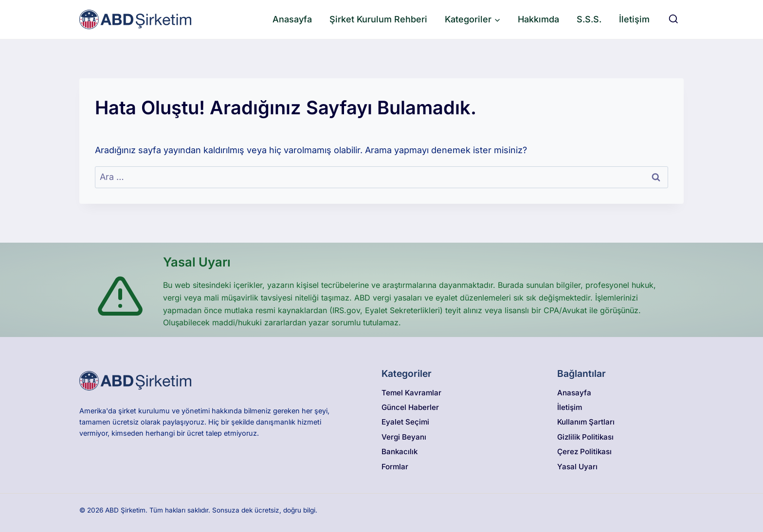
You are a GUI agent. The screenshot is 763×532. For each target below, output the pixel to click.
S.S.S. (589, 19)
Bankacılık (400, 452)
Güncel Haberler (410, 407)
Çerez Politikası (584, 452)
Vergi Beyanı (404, 437)
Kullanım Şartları (586, 422)
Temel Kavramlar (411, 393)
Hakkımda (538, 19)
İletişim (634, 19)
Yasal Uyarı (577, 467)
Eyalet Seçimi (405, 422)
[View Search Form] (673, 19)
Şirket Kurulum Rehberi (378, 19)
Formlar (395, 467)
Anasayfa (292, 19)
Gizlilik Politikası (585, 437)
